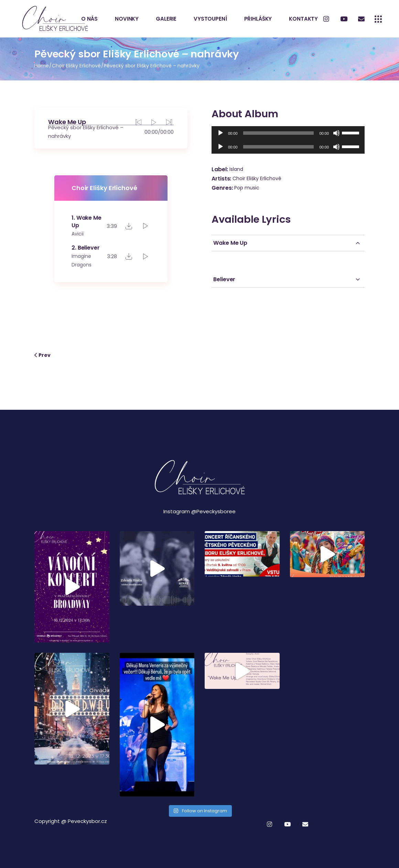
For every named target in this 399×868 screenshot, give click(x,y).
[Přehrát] (220, 133)
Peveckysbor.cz (87, 821)
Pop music (247, 188)
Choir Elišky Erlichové (257, 178)
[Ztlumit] (336, 133)
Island (236, 169)
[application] (288, 133)
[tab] (288, 243)
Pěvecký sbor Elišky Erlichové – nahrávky (86, 132)
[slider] (279, 133)
